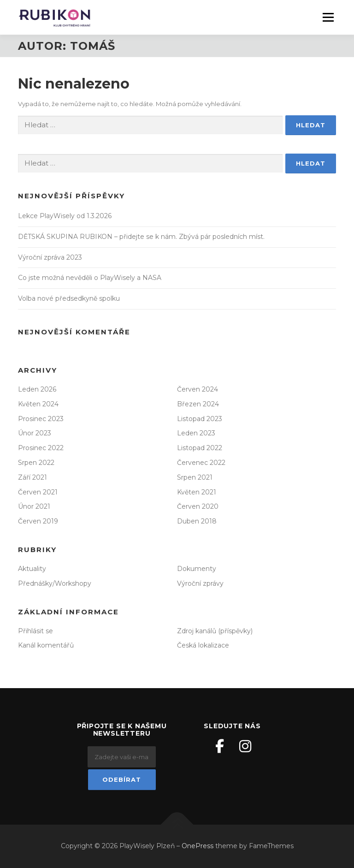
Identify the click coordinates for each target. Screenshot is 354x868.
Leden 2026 (37, 389)
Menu (328, 17)
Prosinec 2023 (41, 419)
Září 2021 (32, 477)
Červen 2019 (38, 521)
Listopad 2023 (200, 419)
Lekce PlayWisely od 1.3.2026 (65, 216)
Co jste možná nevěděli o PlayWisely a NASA (90, 278)
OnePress (198, 846)
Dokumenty (197, 569)
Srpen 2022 (36, 463)
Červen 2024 (198, 389)
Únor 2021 (34, 506)
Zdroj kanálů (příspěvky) (215, 631)
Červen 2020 (198, 506)
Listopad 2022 (200, 448)
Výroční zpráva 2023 (50, 257)
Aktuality (32, 569)
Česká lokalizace (203, 645)
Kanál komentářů (46, 645)
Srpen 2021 (195, 477)
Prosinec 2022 (41, 448)
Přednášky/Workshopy (55, 583)
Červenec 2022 (201, 463)
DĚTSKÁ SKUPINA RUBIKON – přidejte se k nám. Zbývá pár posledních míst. (141, 237)
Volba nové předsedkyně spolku (69, 298)
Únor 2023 (35, 433)
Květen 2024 (38, 404)
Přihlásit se (35, 631)
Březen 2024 (198, 404)
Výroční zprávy (200, 583)
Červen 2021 (38, 492)
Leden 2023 (196, 433)
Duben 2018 (197, 521)
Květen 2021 (197, 492)
